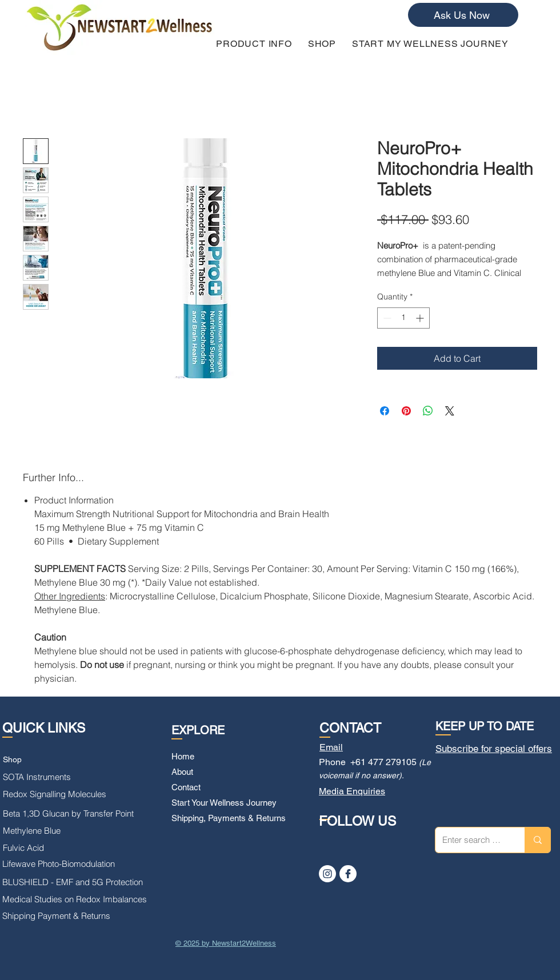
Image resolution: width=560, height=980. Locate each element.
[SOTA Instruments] (44, 777)
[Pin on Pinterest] (406, 411)
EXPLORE (198, 730)
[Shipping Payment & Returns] (68, 916)
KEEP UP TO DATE (485, 726)
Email (331, 747)
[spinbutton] (403, 318)
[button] (254, 44)
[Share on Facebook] (385, 411)
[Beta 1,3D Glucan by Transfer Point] (74, 814)
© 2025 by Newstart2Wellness (226, 943)
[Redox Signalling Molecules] (71, 794)
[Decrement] (386, 318)
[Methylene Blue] (39, 831)
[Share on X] (450, 411)
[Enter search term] (471, 840)
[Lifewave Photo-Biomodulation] (64, 864)
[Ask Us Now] (463, 15)
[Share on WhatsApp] (428, 411)
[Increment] (421, 318)
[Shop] (54, 760)
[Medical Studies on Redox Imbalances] (79, 899)
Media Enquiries (352, 791)
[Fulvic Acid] (35, 848)
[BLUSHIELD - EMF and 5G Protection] (79, 882)
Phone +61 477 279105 (368, 762)
